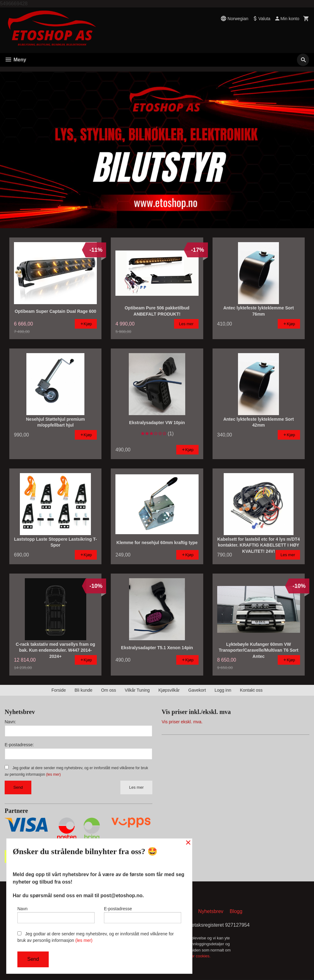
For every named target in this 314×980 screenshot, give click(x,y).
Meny (15, 60)
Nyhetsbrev (211, 912)
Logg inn (223, 690)
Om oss (109, 690)
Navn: (10, 722)
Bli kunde (83, 690)
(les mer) (53, 774)
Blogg (236, 912)
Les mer (136, 787)
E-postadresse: (19, 745)
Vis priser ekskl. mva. (182, 722)
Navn (56, 914)
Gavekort (197, 690)
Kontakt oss (251, 690)
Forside (59, 690)
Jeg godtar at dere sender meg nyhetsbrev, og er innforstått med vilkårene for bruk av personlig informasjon (96, 937)
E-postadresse (143, 914)
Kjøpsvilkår (169, 690)
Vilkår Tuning (137, 690)
